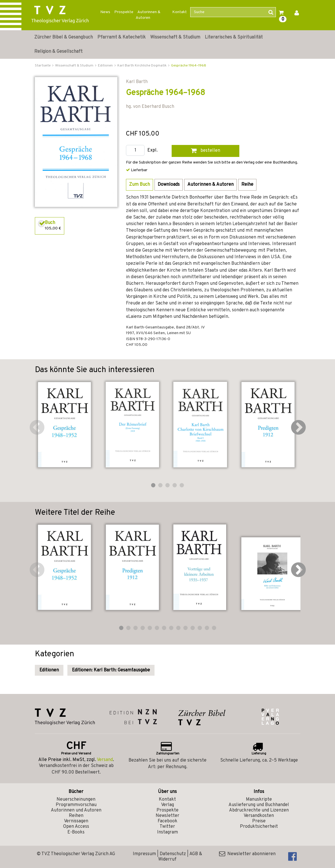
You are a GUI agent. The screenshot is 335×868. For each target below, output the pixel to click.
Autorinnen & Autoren (148, 15)
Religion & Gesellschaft (58, 52)
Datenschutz (173, 854)
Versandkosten (259, 816)
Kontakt (179, 12)
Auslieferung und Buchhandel (259, 805)
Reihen (76, 816)
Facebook (167, 821)
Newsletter (167, 816)
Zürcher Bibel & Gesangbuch (64, 37)
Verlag (167, 805)
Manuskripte (259, 800)
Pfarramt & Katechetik (122, 37)
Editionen (49, 670)
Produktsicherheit (259, 827)
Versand (105, 760)
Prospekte (124, 12)
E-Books (76, 832)
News (105, 12)
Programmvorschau (76, 805)
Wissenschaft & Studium (175, 37)
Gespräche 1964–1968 (189, 66)
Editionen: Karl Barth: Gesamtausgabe (111, 670)
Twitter (167, 827)
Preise (259, 821)
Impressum (144, 854)
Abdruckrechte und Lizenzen (259, 810)
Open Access (76, 827)
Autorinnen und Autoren (76, 810)
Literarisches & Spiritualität (234, 37)
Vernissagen (76, 821)
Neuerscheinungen (76, 800)
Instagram (167, 832)
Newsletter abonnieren (247, 854)
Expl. (153, 151)
